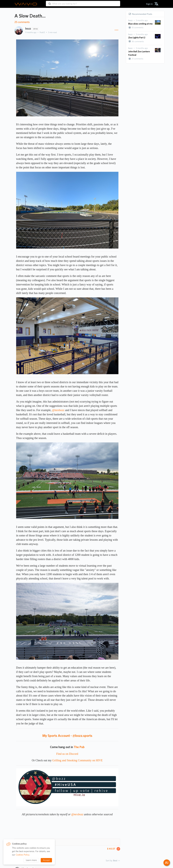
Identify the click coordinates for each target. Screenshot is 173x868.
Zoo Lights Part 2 (137, 38)
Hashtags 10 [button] (24, 842)
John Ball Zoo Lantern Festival (139, 53)
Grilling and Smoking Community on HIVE (77, 760)
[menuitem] (149, 4)
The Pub (79, 747)
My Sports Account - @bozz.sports (67, 736)
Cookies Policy (23, 855)
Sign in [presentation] (149, 4)
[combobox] (83, 2)
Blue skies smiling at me (140, 24)
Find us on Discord (67, 754)
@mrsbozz (58, 410)
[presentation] (130, 20)
